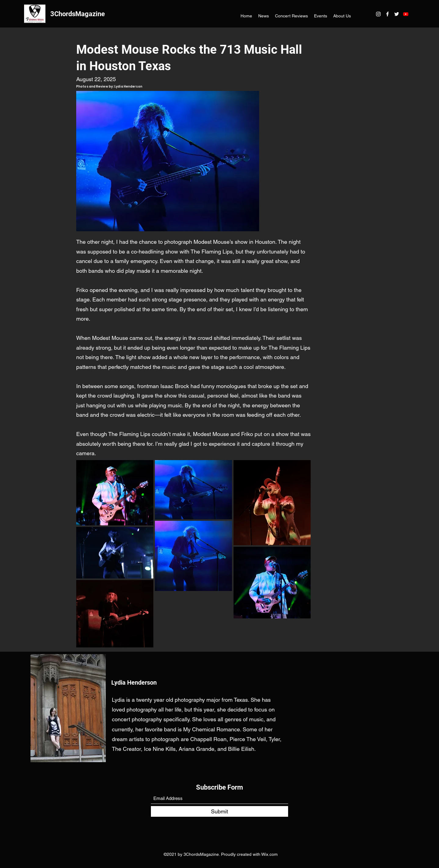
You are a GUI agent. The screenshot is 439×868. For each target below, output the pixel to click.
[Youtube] (406, 14)
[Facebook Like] (237, 79)
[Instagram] (378, 14)
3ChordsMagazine (78, 14)
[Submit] (220, 811)
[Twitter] (397, 14)
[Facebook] (387, 14)
